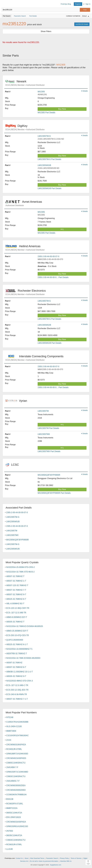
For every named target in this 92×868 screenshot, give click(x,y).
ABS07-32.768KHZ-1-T (16, 581)
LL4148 (9, 849)
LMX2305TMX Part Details (49, 451)
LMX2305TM (43, 411)
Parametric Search (52, 858)
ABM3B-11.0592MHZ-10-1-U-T (19, 672)
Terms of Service (76, 858)
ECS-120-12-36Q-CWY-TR (18, 608)
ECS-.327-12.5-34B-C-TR (17, 685)
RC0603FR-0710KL (15, 804)
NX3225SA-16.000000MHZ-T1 (19, 649)
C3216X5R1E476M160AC (17, 736)
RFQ (62, 229)
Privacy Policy (64, 858)
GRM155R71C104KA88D (17, 772)
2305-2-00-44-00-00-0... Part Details (53, 277)
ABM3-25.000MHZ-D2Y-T (17, 631)
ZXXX (9, 740)
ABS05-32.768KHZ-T (15, 622)
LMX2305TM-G (44, 136)
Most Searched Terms (37, 858)
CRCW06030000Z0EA (16, 785)
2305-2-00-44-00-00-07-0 (48, 256)
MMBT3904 (11, 731)
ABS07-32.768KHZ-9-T (16, 594)
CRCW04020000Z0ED (16, 790)
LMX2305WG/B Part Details (49, 188)
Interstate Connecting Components (47, 358)
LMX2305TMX (44, 434)
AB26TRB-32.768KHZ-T (17, 654)
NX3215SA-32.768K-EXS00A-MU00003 (23, 658)
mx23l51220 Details (82, 24)
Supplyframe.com (56, 865)
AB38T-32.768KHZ (14, 663)
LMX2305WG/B (44, 165)
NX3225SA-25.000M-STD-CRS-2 (20, 567)
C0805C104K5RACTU (16, 763)
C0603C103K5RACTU (16, 840)
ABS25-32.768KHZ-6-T (16, 599)
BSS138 (10, 799)
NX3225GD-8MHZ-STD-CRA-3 (19, 681)
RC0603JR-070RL (14, 845)
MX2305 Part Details (46, 113)
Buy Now (62, 109)
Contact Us (19, 858)
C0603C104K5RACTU (16, 776)
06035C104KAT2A (14, 835)
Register (78, 4)
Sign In (88, 4)
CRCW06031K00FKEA (16, 822)
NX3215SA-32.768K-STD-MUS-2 (20, 572)
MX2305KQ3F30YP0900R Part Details (54, 493)
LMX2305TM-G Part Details (49, 159)
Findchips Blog (66, 4)
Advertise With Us (66, 861)
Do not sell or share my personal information (44, 861)
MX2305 (41, 92)
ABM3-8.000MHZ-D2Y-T (17, 617)
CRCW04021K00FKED (16, 758)
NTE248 (10, 717)
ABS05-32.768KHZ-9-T (16, 676)
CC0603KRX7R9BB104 (16, 795)
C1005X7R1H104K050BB (17, 722)
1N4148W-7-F (12, 767)
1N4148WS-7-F (13, 781)
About (26, 858)
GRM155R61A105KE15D (17, 826)
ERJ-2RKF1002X (14, 817)
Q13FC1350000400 (15, 640)
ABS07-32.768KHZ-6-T (16, 667)
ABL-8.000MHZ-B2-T (15, 604)
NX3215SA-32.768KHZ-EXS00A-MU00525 (25, 626)
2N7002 (10, 831)
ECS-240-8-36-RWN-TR (17, 694)
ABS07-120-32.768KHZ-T (17, 585)
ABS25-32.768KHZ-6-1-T (17, 644)
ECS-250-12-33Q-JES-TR (17, 690)
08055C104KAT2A (14, 813)
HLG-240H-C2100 (14, 726)
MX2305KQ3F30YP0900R (49, 475)
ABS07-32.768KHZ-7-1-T (17, 699)
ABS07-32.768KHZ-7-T (16, 590)
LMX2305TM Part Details (48, 428)
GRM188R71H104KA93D (17, 754)
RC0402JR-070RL (14, 749)
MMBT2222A (12, 808)
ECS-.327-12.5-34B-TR (16, 613)
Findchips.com (4, 4)
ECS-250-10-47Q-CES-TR (18, 635)
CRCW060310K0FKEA (16, 745)
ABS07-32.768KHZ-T (15, 576)
